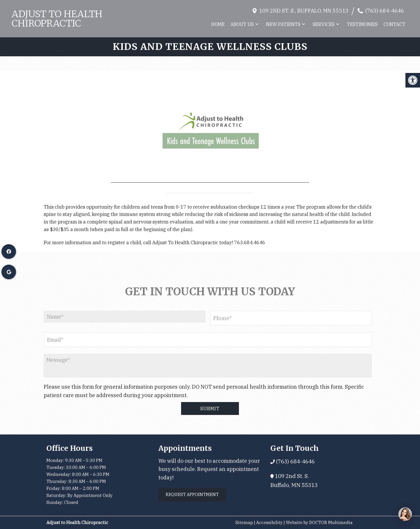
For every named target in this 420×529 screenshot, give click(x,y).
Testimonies (362, 24)
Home (218, 24)
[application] (210, 127)
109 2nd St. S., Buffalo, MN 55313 (304, 11)
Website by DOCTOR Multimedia (319, 522)
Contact (394, 24)
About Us (242, 24)
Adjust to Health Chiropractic (57, 19)
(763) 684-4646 (385, 11)
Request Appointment (192, 494)
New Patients (283, 24)
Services (324, 24)
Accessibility (269, 522)
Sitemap (244, 522)
